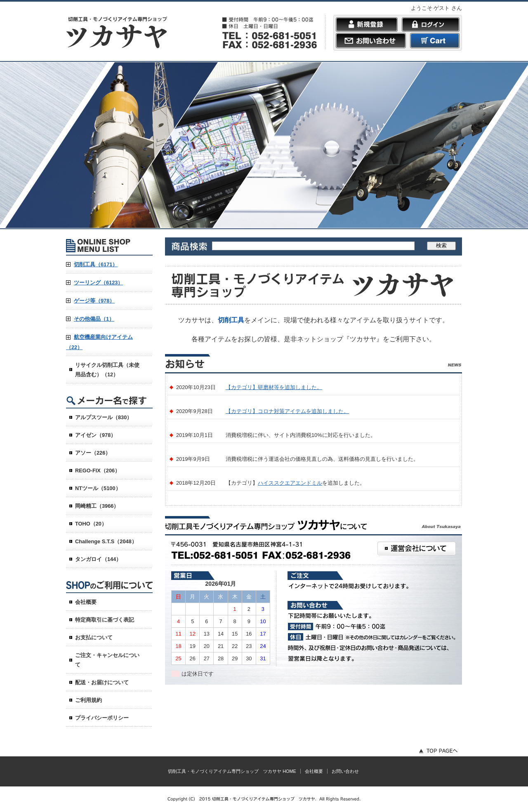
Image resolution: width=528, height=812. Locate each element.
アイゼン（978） (95, 435)
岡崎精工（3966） (97, 506)
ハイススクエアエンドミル (290, 483)
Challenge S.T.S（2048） (106, 541)
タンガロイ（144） (98, 559)
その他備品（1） (94, 319)
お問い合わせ (345, 771)
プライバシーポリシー (102, 718)
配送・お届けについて (102, 682)
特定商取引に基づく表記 (105, 620)
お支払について (94, 637)
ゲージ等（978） (94, 301)
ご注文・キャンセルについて (107, 660)
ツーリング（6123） (98, 283)
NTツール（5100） (98, 488)
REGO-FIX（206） (98, 471)
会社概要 (86, 602)
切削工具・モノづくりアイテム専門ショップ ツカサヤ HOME (232, 771)
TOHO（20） (91, 524)
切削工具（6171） (96, 264)
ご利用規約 (88, 700)
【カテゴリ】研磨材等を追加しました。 (274, 387)
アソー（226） (93, 453)
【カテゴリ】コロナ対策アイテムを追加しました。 (287, 411)
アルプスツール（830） (104, 417)
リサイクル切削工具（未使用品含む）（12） (107, 370)
